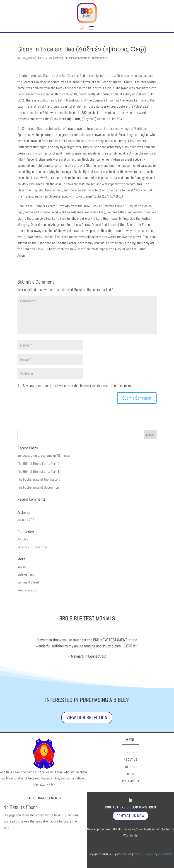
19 (120, 660)
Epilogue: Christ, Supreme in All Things (44, 455)
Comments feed (28, 582)
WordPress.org (27, 590)
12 (93, 660)
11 (89, 660)
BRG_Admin (28, 58)
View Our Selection (87, 718)
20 (124, 660)
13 (97, 660)
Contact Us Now (130, 816)
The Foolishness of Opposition (38, 487)
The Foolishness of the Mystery (39, 479)
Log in (22, 566)
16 (108, 660)
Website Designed (144, 854)
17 (112, 660)
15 (104, 660)
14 (100, 660)
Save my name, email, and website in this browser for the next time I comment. (77, 386)
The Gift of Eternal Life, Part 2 (38, 464)
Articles (59, 58)
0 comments (100, 58)
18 (116, 660)
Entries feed (26, 574)
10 (85, 660)
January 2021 (27, 520)
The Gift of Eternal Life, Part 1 (38, 471)
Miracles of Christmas (77, 58)
